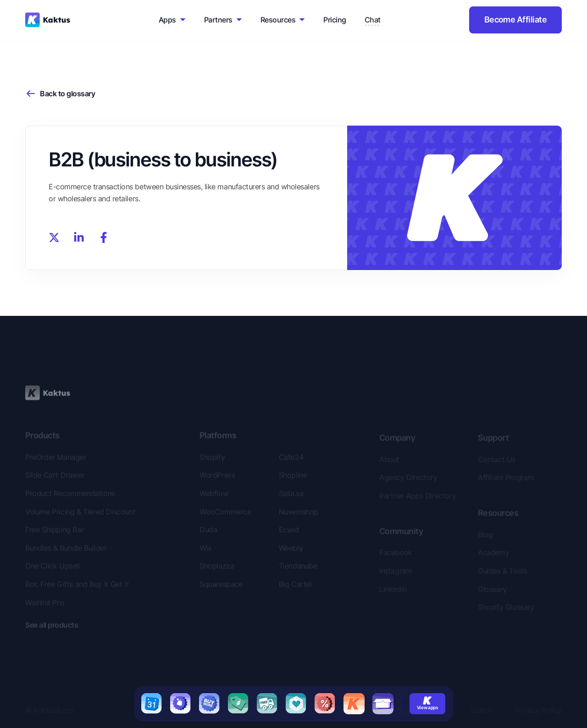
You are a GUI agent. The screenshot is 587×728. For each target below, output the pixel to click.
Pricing (335, 20)
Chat (373, 20)
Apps (167, 20)
